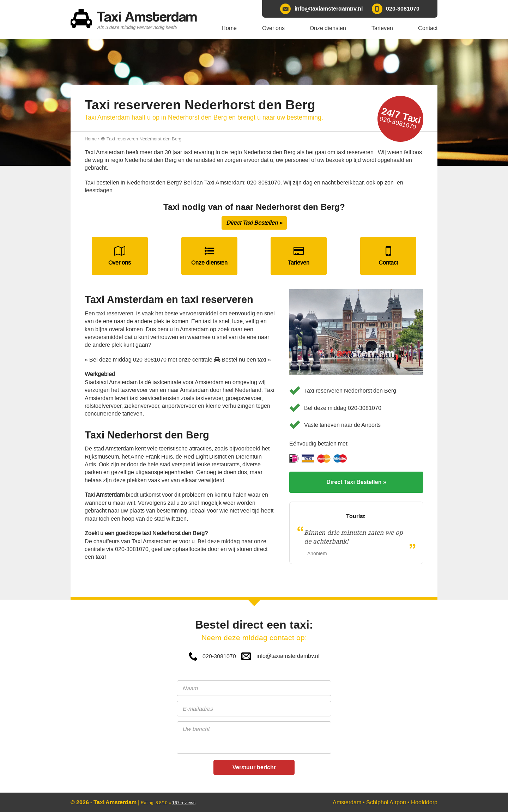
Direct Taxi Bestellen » (254, 223)
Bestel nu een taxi (244, 360)
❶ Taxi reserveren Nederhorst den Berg (141, 139)
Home (91, 139)
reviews (184, 803)
